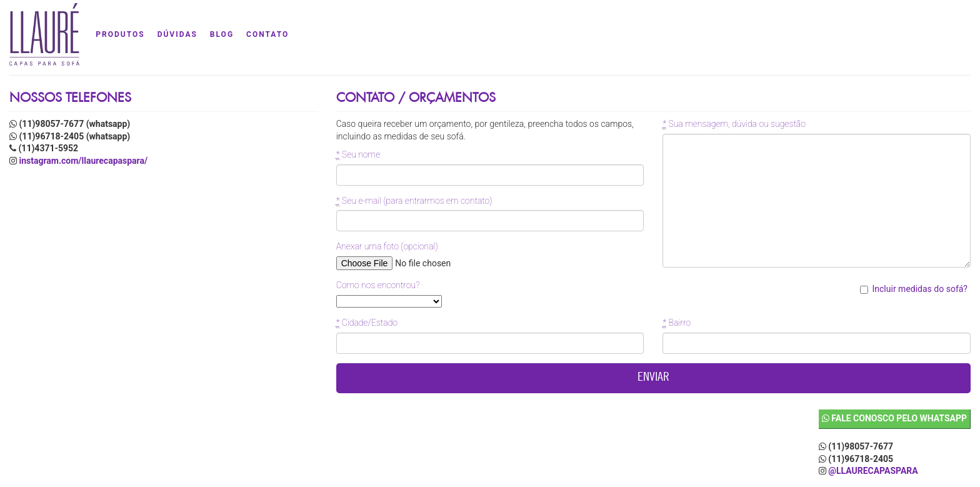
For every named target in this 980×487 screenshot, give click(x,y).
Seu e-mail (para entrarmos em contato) (414, 201)
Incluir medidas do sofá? (926, 289)
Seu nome (358, 155)
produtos (120, 34)
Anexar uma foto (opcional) (387, 246)
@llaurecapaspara (873, 471)
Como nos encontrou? (378, 285)
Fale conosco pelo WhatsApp (894, 418)
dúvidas (177, 34)
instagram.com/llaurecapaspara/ (83, 161)
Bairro (677, 323)
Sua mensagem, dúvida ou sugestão (734, 124)
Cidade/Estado (367, 323)
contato (267, 34)
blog (222, 34)
